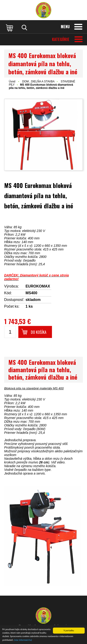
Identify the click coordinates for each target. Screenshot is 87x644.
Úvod (12, 81)
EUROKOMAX (38, 286)
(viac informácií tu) (23, 640)
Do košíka (39, 332)
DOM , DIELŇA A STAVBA (39, 81)
